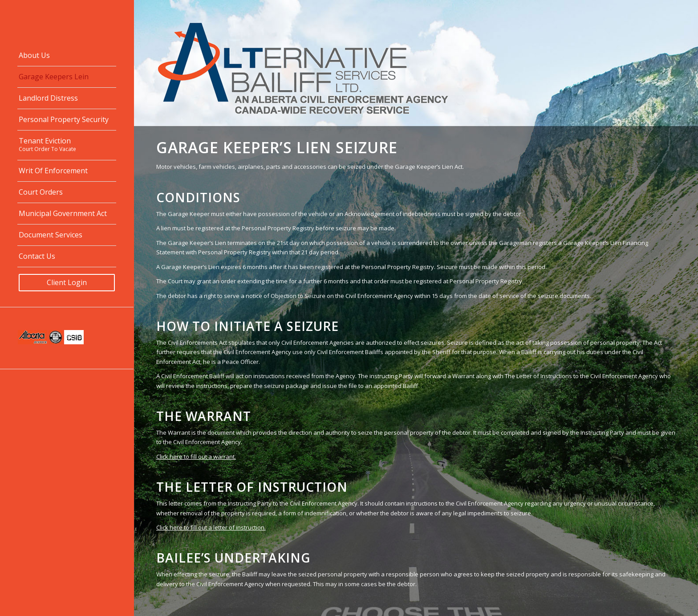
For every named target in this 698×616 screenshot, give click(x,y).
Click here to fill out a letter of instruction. (211, 527)
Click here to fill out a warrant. (196, 457)
